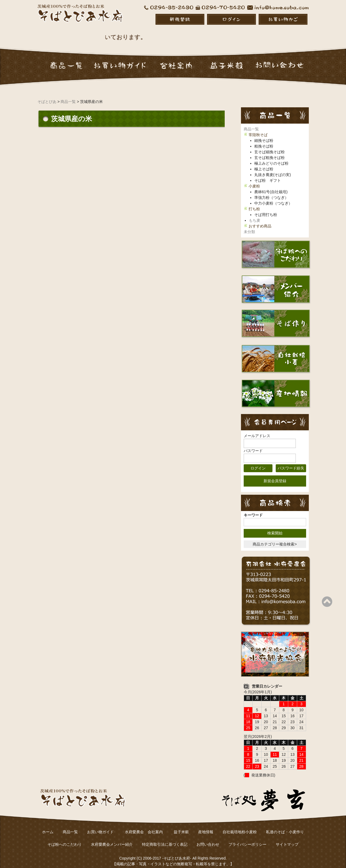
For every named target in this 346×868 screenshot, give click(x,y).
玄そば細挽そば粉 (269, 146)
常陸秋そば (258, 129)
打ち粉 (254, 203)
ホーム (48, 826)
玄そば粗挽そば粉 (269, 152)
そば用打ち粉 (266, 209)
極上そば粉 (264, 163)
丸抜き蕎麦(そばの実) (273, 169)
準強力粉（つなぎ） (271, 192)
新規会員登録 (275, 475)
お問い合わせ (208, 839)
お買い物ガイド (100, 826)
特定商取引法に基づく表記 (165, 839)
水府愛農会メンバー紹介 (112, 839)
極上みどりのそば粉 (271, 158)
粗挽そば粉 (264, 140)
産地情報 (206, 826)
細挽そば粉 (264, 135)
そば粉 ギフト (268, 175)
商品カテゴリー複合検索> (275, 538)
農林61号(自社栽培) (271, 186)
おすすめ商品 (260, 220)
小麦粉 (254, 180)
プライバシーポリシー (247, 839)
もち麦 (255, 215)
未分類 (249, 226)
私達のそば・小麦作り (285, 826)
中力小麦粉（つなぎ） (273, 198)
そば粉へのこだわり (65, 839)
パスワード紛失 (291, 462)
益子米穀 (181, 826)
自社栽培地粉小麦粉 (240, 826)
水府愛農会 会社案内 (146, 826)
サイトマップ (287, 839)
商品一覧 (251, 123)
